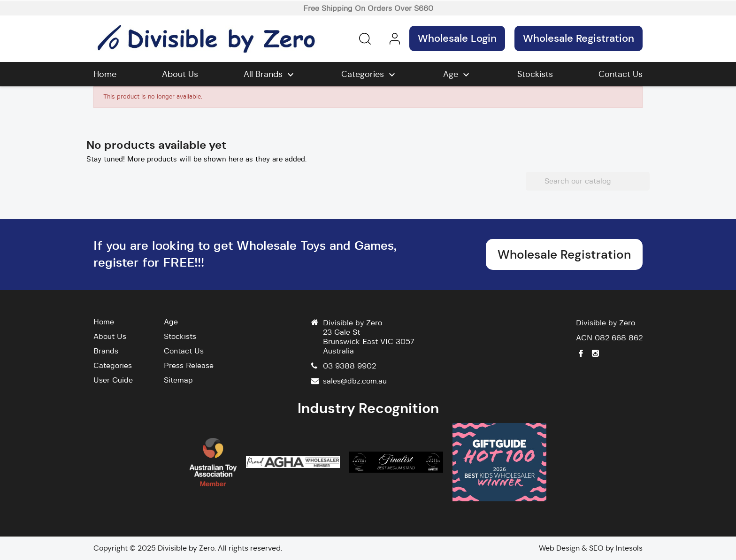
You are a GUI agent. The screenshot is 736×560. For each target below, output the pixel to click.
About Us (180, 74)
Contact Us (621, 74)
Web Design (559, 548)
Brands (106, 351)
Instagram (595, 353)
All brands (270, 75)
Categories (369, 75)
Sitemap (178, 380)
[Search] (588, 181)
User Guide (113, 380)
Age (457, 75)
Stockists (535, 74)
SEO (596, 548)
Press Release (189, 366)
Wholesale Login (457, 38)
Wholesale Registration (579, 38)
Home (105, 74)
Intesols (629, 548)
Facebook (581, 353)
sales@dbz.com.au (355, 381)
